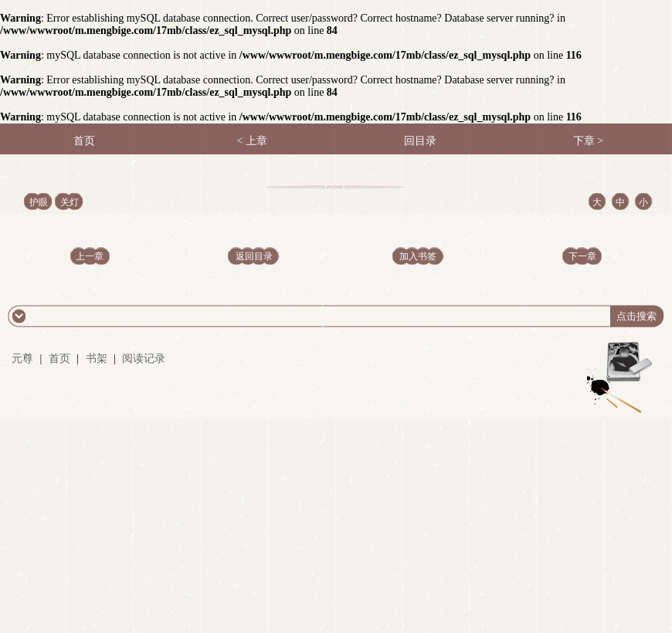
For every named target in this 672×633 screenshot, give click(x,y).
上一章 (90, 256)
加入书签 (418, 256)
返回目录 (254, 256)
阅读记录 (144, 359)
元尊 (22, 359)
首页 (59, 359)
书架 (97, 359)
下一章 (582, 256)
